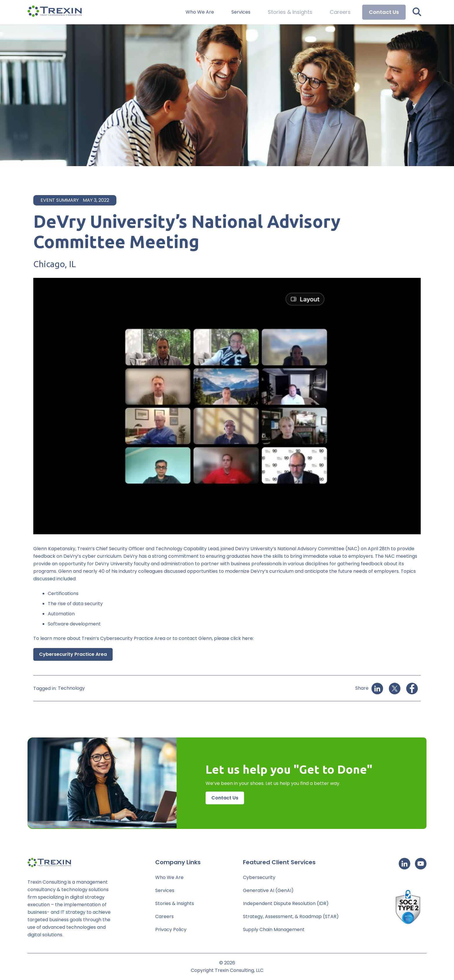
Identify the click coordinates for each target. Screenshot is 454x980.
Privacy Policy (171, 929)
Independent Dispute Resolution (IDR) (286, 903)
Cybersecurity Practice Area (73, 654)
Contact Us (384, 12)
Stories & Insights (295, 12)
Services (249, 12)
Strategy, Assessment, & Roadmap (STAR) (291, 916)
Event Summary (60, 200)
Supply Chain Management (274, 929)
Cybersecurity (259, 877)
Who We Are (208, 12)
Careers (341, 12)
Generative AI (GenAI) (268, 890)
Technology (71, 688)
